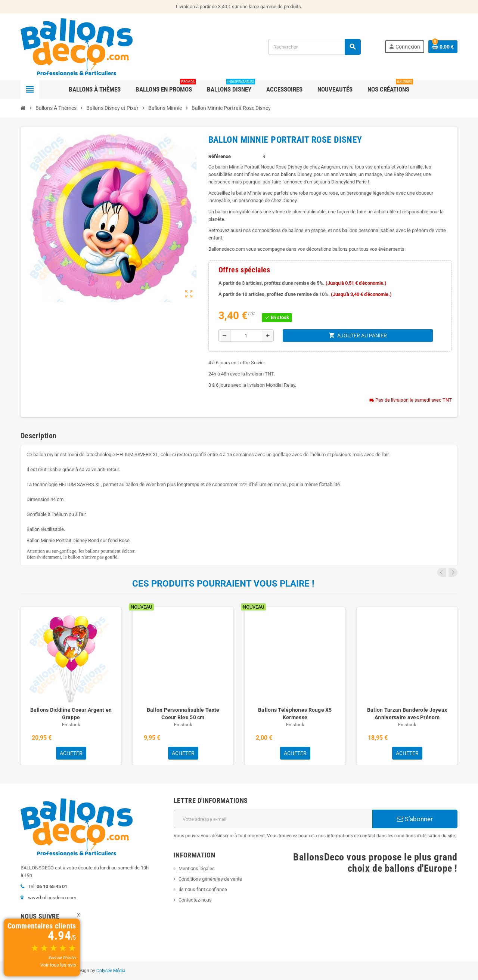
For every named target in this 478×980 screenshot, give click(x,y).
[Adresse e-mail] (273, 819)
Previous (443, 572)
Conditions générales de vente (210, 879)
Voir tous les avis (58, 965)
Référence (220, 156)
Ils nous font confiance (203, 889)
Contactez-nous (195, 900)
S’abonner (415, 819)
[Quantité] (246, 336)
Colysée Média (111, 971)
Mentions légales (197, 868)
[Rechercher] (314, 47)
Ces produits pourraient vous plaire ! (223, 584)
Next (453, 572)
